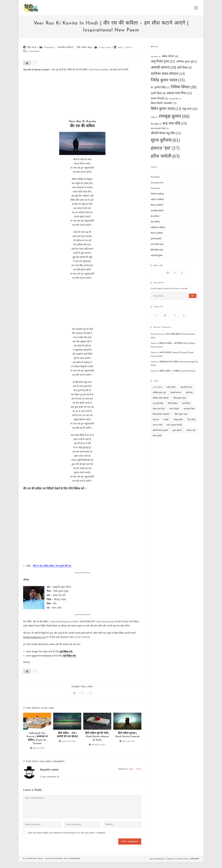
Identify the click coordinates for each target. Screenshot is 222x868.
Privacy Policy (183, 859)
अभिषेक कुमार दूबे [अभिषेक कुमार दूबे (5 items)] (187, 62)
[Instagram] (175, 273)
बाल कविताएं (155, 222)
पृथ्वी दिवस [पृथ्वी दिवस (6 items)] (158, 93)
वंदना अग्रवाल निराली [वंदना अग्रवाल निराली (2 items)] (160, 128)
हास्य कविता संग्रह (157, 244)
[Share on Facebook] (74, 693)
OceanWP (75, 859)
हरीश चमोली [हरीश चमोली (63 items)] (165, 156)
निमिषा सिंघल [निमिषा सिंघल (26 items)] (184, 87)
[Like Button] (27, 63)
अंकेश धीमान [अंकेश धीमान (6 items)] (170, 56)
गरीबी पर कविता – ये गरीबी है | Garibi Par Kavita (177, 371)
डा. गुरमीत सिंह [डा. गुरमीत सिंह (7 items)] (160, 87)
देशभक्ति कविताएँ (65, 47)
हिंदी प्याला (32, 47)
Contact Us (171, 859)
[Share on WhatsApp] (90, 693)
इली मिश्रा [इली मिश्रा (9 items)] (184, 68)
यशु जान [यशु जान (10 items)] (190, 109)
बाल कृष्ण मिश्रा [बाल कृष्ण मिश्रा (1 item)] (175, 99)
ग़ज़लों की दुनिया (157, 256)
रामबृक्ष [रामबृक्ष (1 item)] (154, 117)
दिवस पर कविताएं (157, 205)
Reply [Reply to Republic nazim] (139, 769)
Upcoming (155, 188)
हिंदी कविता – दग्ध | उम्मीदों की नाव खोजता (67, 735)
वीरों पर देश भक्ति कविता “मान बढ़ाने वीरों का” (52, 566)
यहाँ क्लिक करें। (66, 652)
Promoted (49, 47)
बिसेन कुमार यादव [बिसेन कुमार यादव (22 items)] (166, 109)
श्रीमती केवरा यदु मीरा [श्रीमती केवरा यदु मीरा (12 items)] (166, 133)
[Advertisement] (82, 96)
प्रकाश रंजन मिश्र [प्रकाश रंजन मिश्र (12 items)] (179, 93)
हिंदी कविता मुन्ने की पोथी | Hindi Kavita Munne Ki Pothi (97, 737)
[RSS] (184, 315)
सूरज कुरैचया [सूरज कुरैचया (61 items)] (165, 140)
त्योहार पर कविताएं (157, 199)
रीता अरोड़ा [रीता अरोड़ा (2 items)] (156, 124)
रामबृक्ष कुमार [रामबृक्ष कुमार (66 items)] (174, 116)
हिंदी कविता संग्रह (84, 47)
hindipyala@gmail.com (34, 637)
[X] (182, 273)
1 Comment (34, 51)
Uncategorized (157, 183)
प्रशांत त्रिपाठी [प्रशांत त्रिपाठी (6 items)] (159, 98)
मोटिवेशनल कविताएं (158, 227)
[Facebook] (168, 273)
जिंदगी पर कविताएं (157, 194)
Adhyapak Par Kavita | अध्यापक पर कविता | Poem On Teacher (37, 738)
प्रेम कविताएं (155, 216)
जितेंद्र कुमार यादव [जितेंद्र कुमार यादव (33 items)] (168, 80)
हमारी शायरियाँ (156, 239)
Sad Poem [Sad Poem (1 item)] (156, 57)
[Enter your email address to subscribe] (175, 296)
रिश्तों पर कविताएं (157, 233)
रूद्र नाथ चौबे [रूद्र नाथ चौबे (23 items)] (175, 123)
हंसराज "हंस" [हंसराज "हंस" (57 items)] (165, 148)
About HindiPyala (157, 859)
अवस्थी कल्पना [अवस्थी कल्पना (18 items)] (163, 67)
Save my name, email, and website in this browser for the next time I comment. (67, 833)
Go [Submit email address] (193, 296)
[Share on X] (82, 693)
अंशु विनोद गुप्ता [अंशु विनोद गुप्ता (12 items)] (163, 61)
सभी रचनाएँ (195, 859)
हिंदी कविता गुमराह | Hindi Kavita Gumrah (127, 735)
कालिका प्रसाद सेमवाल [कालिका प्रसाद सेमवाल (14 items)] (168, 74)
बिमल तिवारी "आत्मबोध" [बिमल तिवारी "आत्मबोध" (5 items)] (164, 103)
